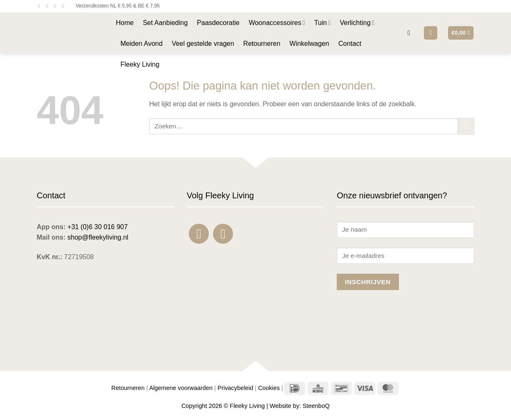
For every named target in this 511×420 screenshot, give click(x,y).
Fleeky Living (140, 64)
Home (125, 23)
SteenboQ (316, 406)
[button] (411, 33)
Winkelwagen (309, 44)
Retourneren (262, 44)
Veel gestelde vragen (203, 44)
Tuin (323, 23)
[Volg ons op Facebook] (41, 6)
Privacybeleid (235, 388)
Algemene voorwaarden (181, 388)
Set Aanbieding (165, 23)
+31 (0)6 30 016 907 (98, 227)
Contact (350, 44)
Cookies (269, 388)
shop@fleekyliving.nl (98, 237)
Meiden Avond (142, 44)
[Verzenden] (466, 126)
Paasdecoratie (218, 23)
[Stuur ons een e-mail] (57, 6)
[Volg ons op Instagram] (49, 6)
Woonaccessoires (277, 23)
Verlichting (357, 23)
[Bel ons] (65, 6)
